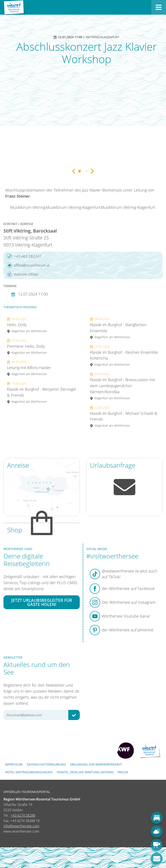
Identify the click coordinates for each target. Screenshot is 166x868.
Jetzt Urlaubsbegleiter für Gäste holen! (42, 602)
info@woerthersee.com (21, 826)
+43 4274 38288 (23, 815)
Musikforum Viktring (28, 207)
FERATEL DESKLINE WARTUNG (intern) (85, 772)
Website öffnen (23, 274)
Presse (123, 772)
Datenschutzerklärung (46, 764)
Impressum (14, 764)
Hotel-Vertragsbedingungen (29, 772)
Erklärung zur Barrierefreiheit (96, 764)
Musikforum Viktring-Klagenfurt (73, 207)
